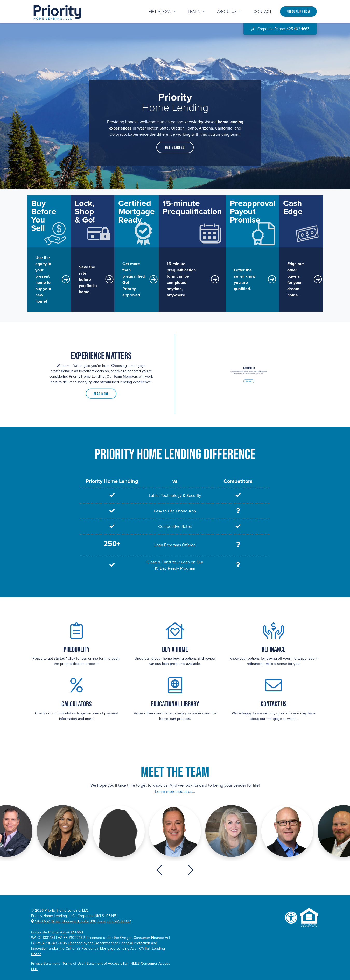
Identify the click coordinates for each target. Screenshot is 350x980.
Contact (262, 12)
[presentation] (159, 870)
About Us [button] (227, 12)
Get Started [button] (175, 147)
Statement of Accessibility (107, 964)
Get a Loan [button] (161, 12)
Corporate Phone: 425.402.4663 (280, 29)
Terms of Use (73, 964)
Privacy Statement (45, 964)
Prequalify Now (298, 11)
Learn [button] (195, 12)
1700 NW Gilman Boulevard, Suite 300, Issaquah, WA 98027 (81, 921)
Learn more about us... (175, 792)
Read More (101, 390)
